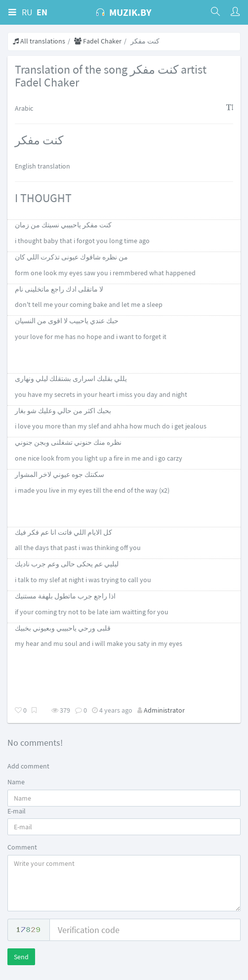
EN (42, 12)
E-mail (17, 811)
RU (27, 12)
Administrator (164, 710)
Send (21, 957)
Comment (22, 847)
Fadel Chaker (98, 41)
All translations (39, 41)
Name (16, 782)
